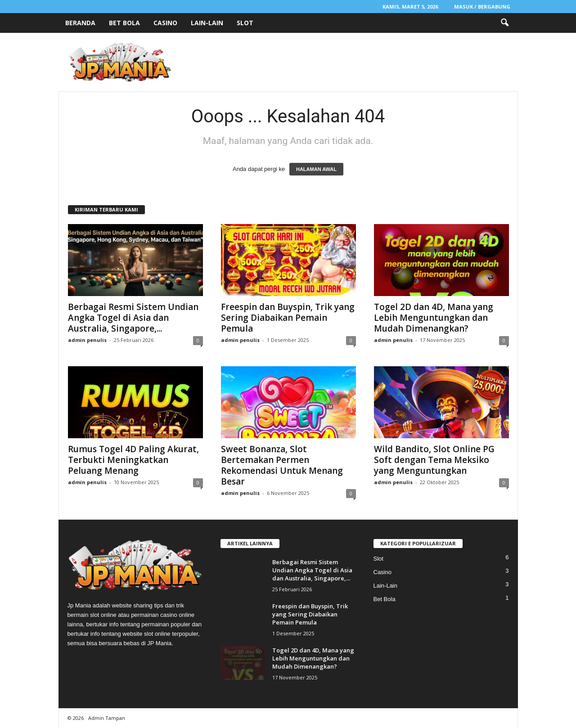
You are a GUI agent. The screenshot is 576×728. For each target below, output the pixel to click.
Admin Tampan (107, 718)
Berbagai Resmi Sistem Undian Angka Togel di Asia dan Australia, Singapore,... (133, 318)
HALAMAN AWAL (316, 169)
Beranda (80, 23)
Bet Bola (124, 23)
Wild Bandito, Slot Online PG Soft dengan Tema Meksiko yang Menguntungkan (434, 460)
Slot (245, 23)
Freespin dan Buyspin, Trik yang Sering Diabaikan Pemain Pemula (288, 318)
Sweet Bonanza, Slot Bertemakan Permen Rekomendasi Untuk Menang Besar (282, 465)
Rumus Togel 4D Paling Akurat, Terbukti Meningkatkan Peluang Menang (133, 460)
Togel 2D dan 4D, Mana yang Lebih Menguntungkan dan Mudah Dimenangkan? (434, 318)
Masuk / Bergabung (482, 7)
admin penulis (87, 340)
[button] (504, 23)
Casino (165, 23)
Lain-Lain (207, 23)
